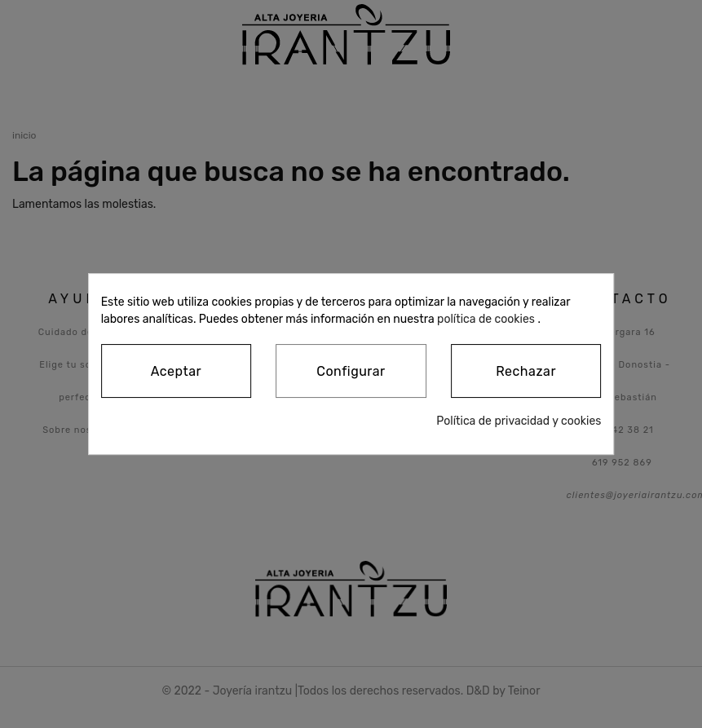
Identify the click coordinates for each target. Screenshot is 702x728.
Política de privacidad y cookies (519, 421)
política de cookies (486, 319)
